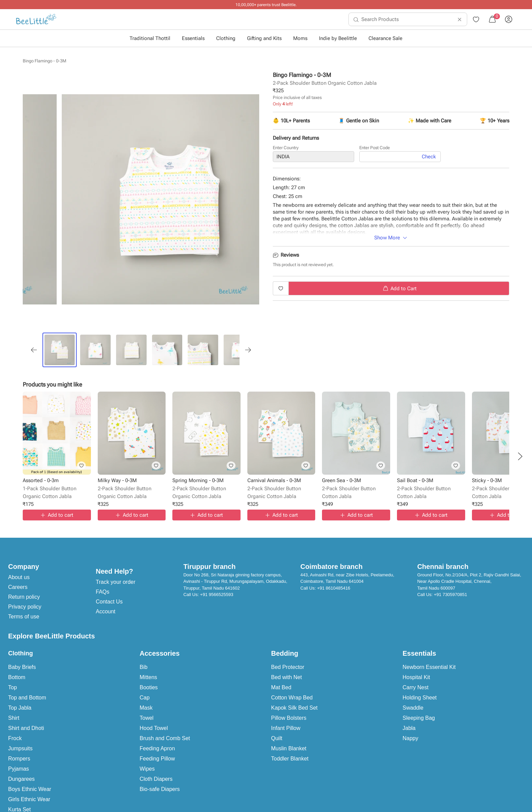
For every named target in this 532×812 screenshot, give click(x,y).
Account (106, 611)
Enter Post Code (375, 148)
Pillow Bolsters (289, 718)
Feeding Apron (157, 748)
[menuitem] (36, 19)
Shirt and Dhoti (26, 728)
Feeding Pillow (157, 759)
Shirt (14, 718)
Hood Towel (154, 728)
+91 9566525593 (217, 595)
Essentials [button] (193, 38)
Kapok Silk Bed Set (294, 708)
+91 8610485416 (334, 588)
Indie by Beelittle (338, 38)
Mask (146, 708)
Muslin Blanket (289, 748)
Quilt (277, 738)
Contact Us (109, 602)
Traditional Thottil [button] (150, 38)
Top (13, 687)
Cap (145, 698)
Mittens (149, 677)
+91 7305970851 (451, 595)
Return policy (24, 597)
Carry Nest (416, 687)
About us (19, 577)
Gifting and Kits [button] (264, 38)
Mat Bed (281, 687)
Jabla (409, 728)
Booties (149, 687)
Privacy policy (25, 607)
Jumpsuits (20, 748)
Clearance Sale (385, 38)
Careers (18, 587)
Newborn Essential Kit (429, 667)
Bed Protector (288, 667)
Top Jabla (20, 708)
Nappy (411, 738)
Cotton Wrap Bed (292, 698)
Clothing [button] (226, 38)
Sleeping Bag (419, 718)
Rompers (19, 759)
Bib (144, 667)
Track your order (116, 582)
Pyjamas (18, 769)
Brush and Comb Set (165, 738)
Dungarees (21, 779)
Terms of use (24, 617)
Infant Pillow (286, 728)
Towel (147, 718)
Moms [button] (300, 38)
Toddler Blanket (290, 759)
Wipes (147, 769)
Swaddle (413, 708)
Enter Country (286, 148)
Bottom (17, 677)
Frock (15, 738)
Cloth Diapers (156, 779)
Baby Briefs (22, 667)
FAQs (102, 592)
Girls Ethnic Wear (29, 799)
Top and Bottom (27, 698)
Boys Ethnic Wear (30, 789)
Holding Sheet (420, 698)
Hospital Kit (416, 677)
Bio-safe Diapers (160, 789)
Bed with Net (287, 677)
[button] (520, 456)
